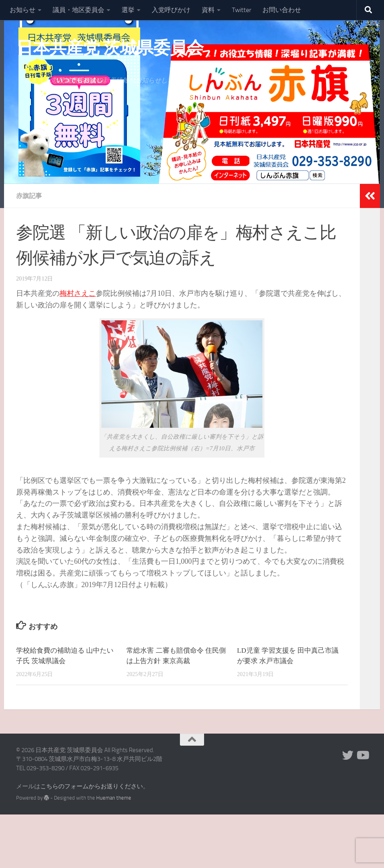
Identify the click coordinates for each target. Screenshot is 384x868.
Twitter (242, 10)
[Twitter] (348, 755)
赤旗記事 (29, 196)
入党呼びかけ (171, 10)
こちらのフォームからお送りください (92, 786)
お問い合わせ (282, 10)
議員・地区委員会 (78, 10)
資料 (208, 10)
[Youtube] (362, 755)
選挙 (128, 10)
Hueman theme (114, 798)
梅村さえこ (78, 293)
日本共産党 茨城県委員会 (110, 48)
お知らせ (23, 10)
